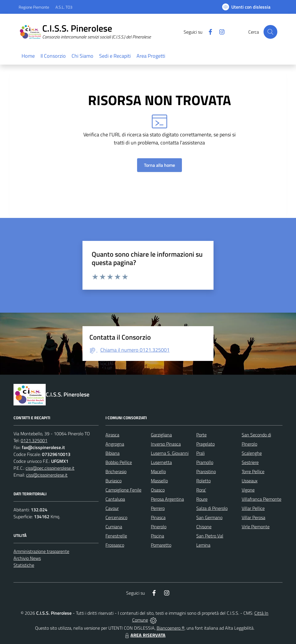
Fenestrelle (116, 536)
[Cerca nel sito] (270, 32)
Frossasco (115, 545)
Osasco (158, 490)
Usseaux (250, 481)
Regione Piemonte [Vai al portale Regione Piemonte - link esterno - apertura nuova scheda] (34, 7)
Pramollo (205, 462)
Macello (158, 471)
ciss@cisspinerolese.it (47, 475)
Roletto (203, 481)
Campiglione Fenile (123, 490)
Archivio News (27, 558)
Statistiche (24, 565)
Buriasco (114, 481)
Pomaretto (161, 545)
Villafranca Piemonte (262, 499)
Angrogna (115, 444)
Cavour (112, 508)
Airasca (112, 435)
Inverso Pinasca (166, 444)
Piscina (157, 536)
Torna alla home (159, 165)
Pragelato (205, 444)
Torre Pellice (253, 471)
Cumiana (114, 527)
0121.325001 (34, 440)
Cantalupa (115, 499)
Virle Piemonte (256, 527)
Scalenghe (252, 453)
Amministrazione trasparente (41, 551)
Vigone (248, 490)
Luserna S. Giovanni (170, 453)
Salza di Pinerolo (212, 508)
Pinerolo (159, 527)
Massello (159, 481)
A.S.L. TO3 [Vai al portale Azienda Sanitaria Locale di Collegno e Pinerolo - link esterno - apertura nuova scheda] (64, 7)
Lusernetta (161, 462)
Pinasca (158, 517)
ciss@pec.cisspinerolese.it (50, 468)
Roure (202, 499)
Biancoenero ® (171, 628)
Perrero (158, 508)
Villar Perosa (253, 517)
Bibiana (113, 453)
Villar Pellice (253, 508)
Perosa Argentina (167, 499)
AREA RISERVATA (145, 635)
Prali (200, 453)
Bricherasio (116, 471)
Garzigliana (161, 435)
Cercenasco (116, 517)
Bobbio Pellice (119, 462)
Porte (201, 435)
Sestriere (250, 462)
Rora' (201, 490)
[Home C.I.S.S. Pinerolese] (88, 32)
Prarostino (206, 471)
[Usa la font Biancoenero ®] (246, 7)
